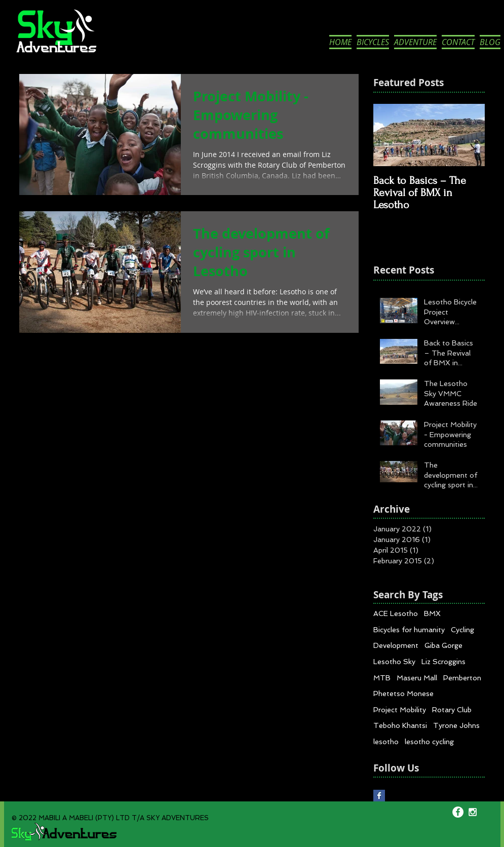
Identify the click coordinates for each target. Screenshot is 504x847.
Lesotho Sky (394, 662)
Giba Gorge (443, 645)
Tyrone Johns (456, 725)
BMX (432, 613)
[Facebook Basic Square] (379, 796)
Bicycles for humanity (409, 630)
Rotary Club (452, 710)
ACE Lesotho (396, 613)
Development (396, 645)
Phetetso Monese (403, 694)
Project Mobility (400, 710)
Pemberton (462, 678)
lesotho (386, 742)
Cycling (462, 630)
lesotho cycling (429, 742)
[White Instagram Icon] (473, 812)
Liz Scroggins (443, 662)
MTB (382, 678)
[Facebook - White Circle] (458, 812)
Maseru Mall (417, 678)
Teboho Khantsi (400, 725)
